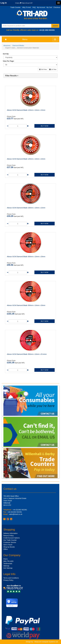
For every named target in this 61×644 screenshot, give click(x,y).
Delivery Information (11, 533)
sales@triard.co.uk (16, 514)
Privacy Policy (8, 580)
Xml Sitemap (8, 568)
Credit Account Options (12, 538)
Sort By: (6, 54)
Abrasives (7, 46)
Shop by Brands (9, 547)
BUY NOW (45, 126)
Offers (6, 549)
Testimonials (8, 564)
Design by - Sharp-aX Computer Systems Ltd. (42, 642)
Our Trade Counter (10, 540)
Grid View (43, 69)
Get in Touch (8, 545)
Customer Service (10, 542)
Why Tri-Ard (26, 7)
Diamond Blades (18, 46)
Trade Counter (15, 7)
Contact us (10, 489)
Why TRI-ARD (8, 561)
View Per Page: (9, 61)
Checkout (57, 7)
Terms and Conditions (11, 578)
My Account (41, 7)
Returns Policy (9, 536)
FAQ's (6, 559)
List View (53, 69)
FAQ (34, 7)
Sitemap (6, 566)
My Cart (49, 7)
